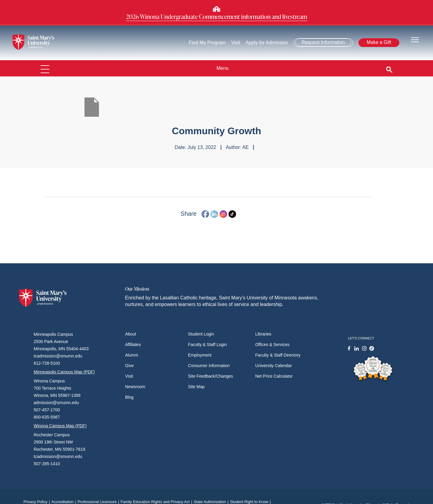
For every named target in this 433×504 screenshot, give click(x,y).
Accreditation (64, 502)
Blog (129, 397)
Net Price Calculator (274, 376)
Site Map (196, 387)
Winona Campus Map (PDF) (60, 426)
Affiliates (133, 345)
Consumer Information (209, 366)
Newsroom (135, 387)
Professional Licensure (99, 502)
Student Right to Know (251, 502)
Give (129, 366)
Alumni (132, 355)
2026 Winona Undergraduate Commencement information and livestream (216, 17)
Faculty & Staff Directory (278, 355)
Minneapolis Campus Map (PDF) (64, 372)
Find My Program (207, 43)
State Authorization (212, 502)
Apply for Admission (267, 43)
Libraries (263, 334)
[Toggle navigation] (415, 39)
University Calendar (274, 366)
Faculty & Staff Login (207, 345)
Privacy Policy (37, 502)
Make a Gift (379, 42)
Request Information (323, 42)
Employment (200, 355)
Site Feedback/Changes (210, 376)
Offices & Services (272, 345)
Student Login (201, 334)
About (131, 334)
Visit (236, 43)
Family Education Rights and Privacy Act (157, 502)
